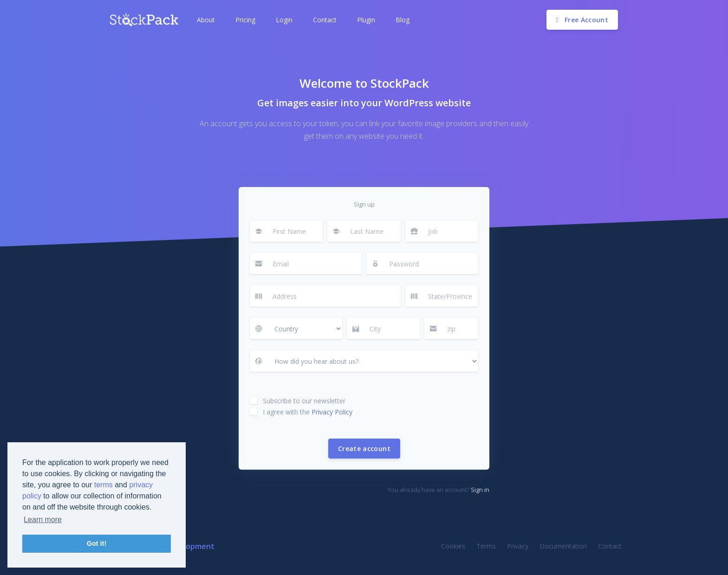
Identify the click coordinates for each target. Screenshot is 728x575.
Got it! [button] (97, 543)
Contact (610, 546)
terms (104, 485)
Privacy (518, 546)
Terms (486, 546)
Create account (364, 449)
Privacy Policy (332, 412)
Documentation (563, 546)
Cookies (453, 546)
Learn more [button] (43, 520)
